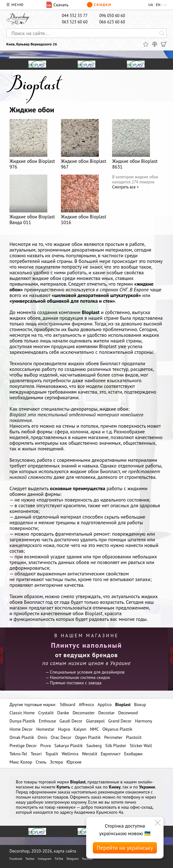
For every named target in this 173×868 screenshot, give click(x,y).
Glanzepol (95, 721)
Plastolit (134, 737)
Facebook (16, 859)
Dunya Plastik (22, 721)
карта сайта (65, 851)
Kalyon (80, 729)
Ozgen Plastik (88, 737)
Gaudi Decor (71, 721)
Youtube (87, 859)
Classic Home (22, 713)
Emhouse (48, 721)
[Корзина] (164, 44)
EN (158, 5)
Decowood (128, 713)
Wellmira (70, 754)
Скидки (99, 5)
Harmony (144, 721)
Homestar (45, 729)
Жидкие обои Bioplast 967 (84, 144)
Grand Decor (120, 721)
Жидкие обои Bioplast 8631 (135, 144)
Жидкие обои (32, 110)
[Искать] (162, 33)
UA (151, 5)
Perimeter (113, 737)
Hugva (64, 729)
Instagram (45, 859)
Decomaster (84, 713)
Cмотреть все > (125, 187)
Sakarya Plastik (69, 746)
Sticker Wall (141, 746)
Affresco (86, 705)
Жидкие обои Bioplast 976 (32, 144)
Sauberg (94, 746)
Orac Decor (61, 737)
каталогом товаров (50, 797)
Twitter (30, 859)
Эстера (56, 762)
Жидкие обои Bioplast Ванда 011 (32, 200)
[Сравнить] (155, 44)
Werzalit (89, 754)
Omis (42, 737)
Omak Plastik (22, 737)
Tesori (36, 754)
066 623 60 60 (112, 22)
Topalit (52, 754)
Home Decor (21, 729)
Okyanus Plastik (117, 729)
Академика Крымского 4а (98, 812)
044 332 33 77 (75, 16)
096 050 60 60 (112, 16)
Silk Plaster (116, 746)
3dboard (67, 705)
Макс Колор (21, 762)
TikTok (59, 859)
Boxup (140, 705)
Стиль (41, 762)
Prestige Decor (23, 746)
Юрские (74, 762)
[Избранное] (146, 44)
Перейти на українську (125, 848)
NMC (95, 729)
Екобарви (133, 754)
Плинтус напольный (87, 645)
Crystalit (46, 713)
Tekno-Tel (18, 754)
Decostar (106, 713)
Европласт (111, 754)
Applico (105, 705)
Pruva (46, 746)
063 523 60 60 (75, 22)
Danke (63, 713)
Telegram (72, 859)
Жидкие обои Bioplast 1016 (84, 200)
